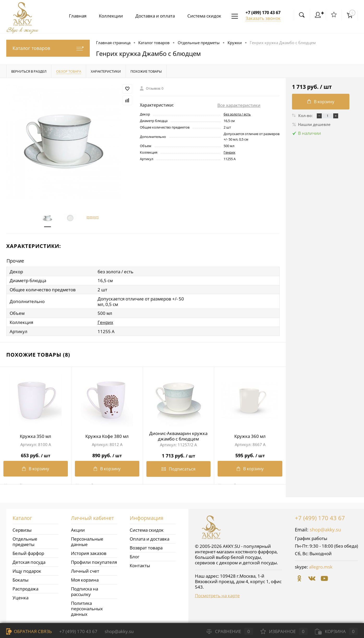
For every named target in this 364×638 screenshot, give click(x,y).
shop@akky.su (325, 529)
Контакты (140, 564)
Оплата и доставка (150, 538)
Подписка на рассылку (85, 590)
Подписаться (178, 468)
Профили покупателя (94, 561)
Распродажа (25, 588)
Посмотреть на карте (217, 594)
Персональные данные (87, 541)
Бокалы (20, 579)
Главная (73, 16)
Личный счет (85, 570)
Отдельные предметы (25, 541)
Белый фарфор (28, 552)
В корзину (36, 468)
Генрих (229, 152)
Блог (135, 556)
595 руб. (250, 453)
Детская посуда (29, 561)
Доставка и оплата (153, 16)
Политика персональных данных (87, 608)
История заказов (89, 552)
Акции (78, 529)
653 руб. (36, 453)
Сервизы (22, 529)
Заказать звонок (263, 18)
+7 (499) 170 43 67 (320, 517)
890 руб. (107, 453)
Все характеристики (239, 105)
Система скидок (203, 16)
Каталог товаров (48, 48)
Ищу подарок (27, 570)
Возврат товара (146, 547)
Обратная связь (29, 631)
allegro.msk (321, 566)
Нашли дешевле (311, 124)
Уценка (20, 597)
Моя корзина (85, 579)
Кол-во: (306, 115)
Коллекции (108, 16)
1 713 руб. (179, 453)
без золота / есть (237, 114)
